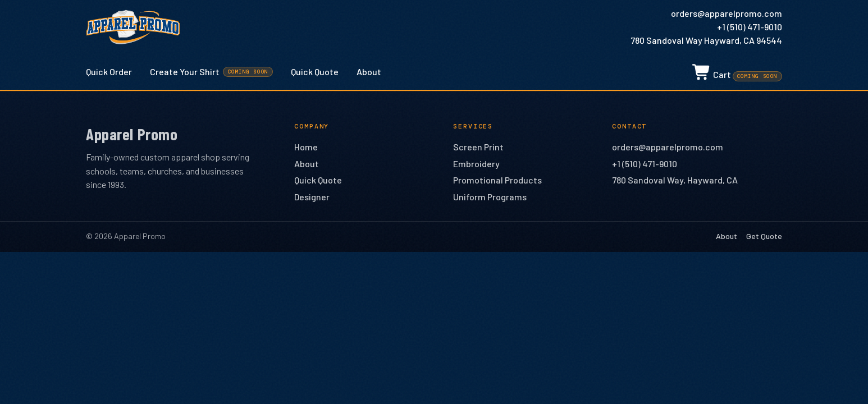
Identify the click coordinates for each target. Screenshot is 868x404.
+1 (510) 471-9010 (750, 27)
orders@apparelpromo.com (727, 13)
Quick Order (109, 72)
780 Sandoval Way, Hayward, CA (675, 180)
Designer (312, 197)
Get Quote (764, 236)
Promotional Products (497, 180)
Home (306, 147)
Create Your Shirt (211, 72)
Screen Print (478, 147)
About (369, 72)
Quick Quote (315, 72)
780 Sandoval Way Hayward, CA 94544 (706, 40)
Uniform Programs (490, 197)
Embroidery (476, 164)
